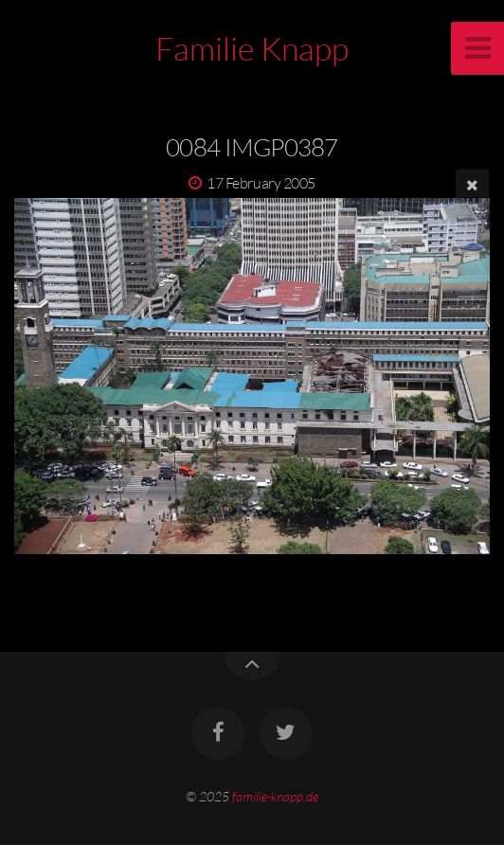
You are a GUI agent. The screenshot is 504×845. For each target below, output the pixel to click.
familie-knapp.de (275, 796)
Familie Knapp (252, 48)
